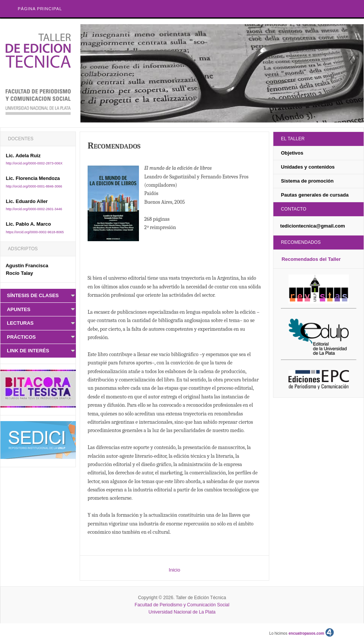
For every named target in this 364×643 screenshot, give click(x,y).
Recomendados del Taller (311, 259)
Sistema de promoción (307, 181)
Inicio (174, 570)
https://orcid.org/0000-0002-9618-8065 (35, 232)
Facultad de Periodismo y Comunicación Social (182, 605)
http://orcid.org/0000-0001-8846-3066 (34, 186)
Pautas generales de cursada (315, 195)
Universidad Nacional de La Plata (182, 612)
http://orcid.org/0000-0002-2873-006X (34, 163)
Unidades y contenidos (308, 167)
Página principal (40, 9)
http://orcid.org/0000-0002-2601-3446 (34, 209)
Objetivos (292, 153)
